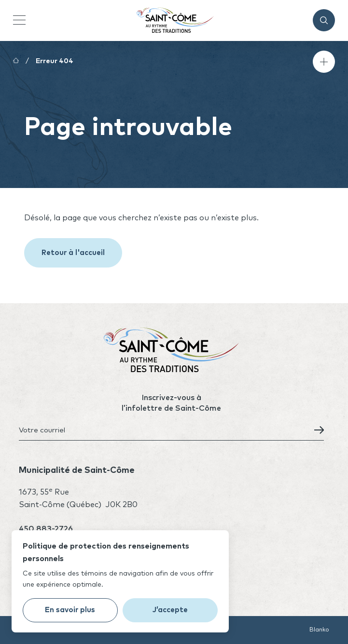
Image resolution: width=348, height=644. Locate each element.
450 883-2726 (46, 529)
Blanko (319, 630)
